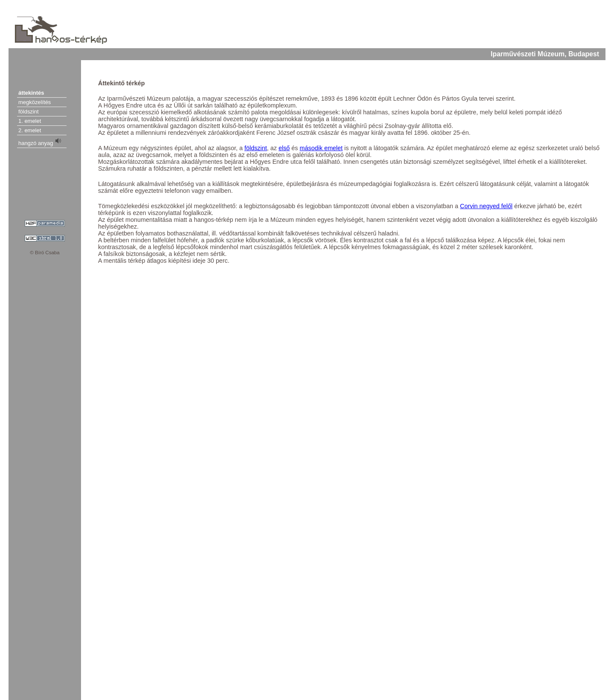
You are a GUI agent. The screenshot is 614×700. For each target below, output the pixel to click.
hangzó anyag (40, 141)
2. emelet (30, 130)
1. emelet (30, 121)
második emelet (321, 148)
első (284, 148)
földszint (29, 112)
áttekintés (31, 93)
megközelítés (35, 102)
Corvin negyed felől (486, 206)
